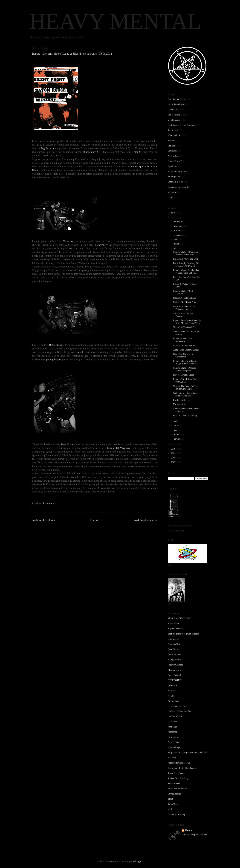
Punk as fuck (173, 156)
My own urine (179, 404)
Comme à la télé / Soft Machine (183, 292)
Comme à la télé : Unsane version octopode (184, 369)
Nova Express (174, 737)
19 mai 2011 (137, 152)
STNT (170, 799)
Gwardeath (172, 685)
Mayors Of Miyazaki (118, 448)
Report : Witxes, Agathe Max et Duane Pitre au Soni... (186, 272)
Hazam (188, 830)
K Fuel (171, 696)
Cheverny (68, 241)
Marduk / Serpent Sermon (184, 346)
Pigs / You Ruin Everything (185, 416)
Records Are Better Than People (182, 768)
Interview (172, 192)
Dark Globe (173, 649)
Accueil (95, 520)
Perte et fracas (174, 742)
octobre (177, 230)
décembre (178, 222)
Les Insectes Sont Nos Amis (180, 711)
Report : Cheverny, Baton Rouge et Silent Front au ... (186, 362)
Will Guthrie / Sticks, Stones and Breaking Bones (186, 394)
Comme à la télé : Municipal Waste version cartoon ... (186, 253)
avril (176, 426)
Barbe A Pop (173, 624)
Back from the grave (177, 172)
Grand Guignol (174, 675)
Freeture (171, 141)
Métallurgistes (174, 120)
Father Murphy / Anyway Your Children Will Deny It (187, 265)
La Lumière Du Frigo (177, 706)
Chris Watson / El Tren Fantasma (183, 315)
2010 (173, 449)
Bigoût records (49, 148)
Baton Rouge (56, 345)
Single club (173, 130)
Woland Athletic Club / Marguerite (183, 340)
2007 (173, 462)
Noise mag (172, 732)
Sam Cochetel (174, 783)
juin (176, 248)
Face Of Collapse (175, 665)
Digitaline (172, 146)
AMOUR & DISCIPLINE (179, 618)
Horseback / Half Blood (184, 375)
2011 (173, 445)
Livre (170, 197)
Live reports (49, 503)
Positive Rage (174, 747)
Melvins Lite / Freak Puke (185, 302)
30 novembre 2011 (92, 152)
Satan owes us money (177, 789)
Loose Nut (172, 722)
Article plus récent (44, 520)
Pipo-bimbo (173, 166)
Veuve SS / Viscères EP (183, 327)
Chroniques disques (176, 99)
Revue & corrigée (176, 773)
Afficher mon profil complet (194, 835)
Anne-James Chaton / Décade (186, 350)
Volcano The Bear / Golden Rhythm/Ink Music (185, 388)
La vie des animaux (176, 104)
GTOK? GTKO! (175, 680)
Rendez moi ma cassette (178, 187)
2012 (173, 218)
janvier (177, 439)
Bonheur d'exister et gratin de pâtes (183, 634)
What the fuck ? (175, 135)
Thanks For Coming (177, 814)
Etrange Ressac (174, 660)
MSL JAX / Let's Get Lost (185, 298)
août (176, 239)
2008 (173, 458)
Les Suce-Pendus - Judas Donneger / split (184, 308)
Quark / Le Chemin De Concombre (183, 355)
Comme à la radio (176, 182)
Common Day (174, 644)
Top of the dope (175, 115)
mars (176, 430)
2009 (173, 453)
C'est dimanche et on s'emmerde (182, 125)
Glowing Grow (174, 670)
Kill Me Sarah (174, 701)
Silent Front (67, 444)
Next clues (172, 727)
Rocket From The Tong (178, 778)
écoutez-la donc (82, 352)
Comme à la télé (175, 161)
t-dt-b (170, 809)
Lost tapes (172, 151)
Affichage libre (174, 177)
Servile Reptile (174, 794)
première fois (105, 245)
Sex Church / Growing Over (185, 259)
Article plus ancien (146, 520)
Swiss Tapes (173, 804)
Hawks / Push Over (182, 400)
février (177, 434)
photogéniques (54, 359)
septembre (178, 235)
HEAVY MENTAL (115, 21)
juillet (176, 244)
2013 (173, 213)
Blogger (137, 861)
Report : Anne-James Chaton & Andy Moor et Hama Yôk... (187, 322)
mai (176, 421)
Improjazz (172, 691)
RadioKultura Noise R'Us (179, 763)
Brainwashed (173, 639)
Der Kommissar (175, 654)
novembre (178, 226)
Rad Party (172, 758)
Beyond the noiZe (176, 629)
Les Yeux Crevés (175, 716)
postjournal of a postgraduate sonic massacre (187, 753)
